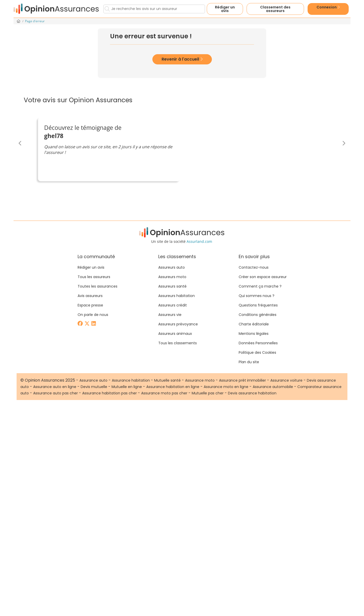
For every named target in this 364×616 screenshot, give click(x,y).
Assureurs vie (170, 315)
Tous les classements (178, 343)
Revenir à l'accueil (182, 59)
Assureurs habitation (177, 296)
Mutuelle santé (167, 380)
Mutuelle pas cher (208, 393)
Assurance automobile (273, 387)
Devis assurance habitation (252, 393)
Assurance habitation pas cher (110, 393)
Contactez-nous (254, 267)
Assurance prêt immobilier (242, 380)
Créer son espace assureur (263, 277)
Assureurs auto (172, 267)
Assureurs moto (172, 277)
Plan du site (249, 362)
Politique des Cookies (257, 352)
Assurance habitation (131, 380)
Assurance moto (200, 380)
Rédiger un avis (225, 9)
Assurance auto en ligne (55, 387)
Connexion (328, 7)
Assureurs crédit (173, 305)
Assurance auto (93, 380)
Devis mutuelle (94, 387)
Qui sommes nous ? (257, 296)
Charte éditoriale (254, 324)
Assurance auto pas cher (56, 393)
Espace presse (90, 305)
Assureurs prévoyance (178, 324)
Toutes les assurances (98, 286)
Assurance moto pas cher (164, 393)
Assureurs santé (172, 286)
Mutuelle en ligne (127, 387)
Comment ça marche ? (260, 286)
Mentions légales (254, 334)
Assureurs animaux (175, 334)
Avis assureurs (90, 296)
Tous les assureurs (94, 277)
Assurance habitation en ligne (173, 387)
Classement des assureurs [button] (275, 9)
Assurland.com (199, 241)
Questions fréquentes (258, 305)
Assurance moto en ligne (226, 387)
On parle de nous (93, 315)
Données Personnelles (258, 343)
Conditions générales (258, 315)
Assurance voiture (286, 380)
